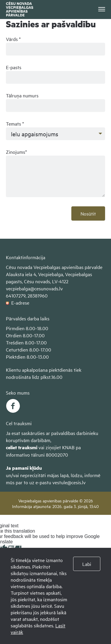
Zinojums (16, 152)
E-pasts (14, 67)
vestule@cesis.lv (69, 482)
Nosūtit (88, 213)
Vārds (13, 39)
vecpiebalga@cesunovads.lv (34, 288)
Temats (15, 124)
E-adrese (18, 303)
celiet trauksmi (22, 447)
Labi (87, 564)
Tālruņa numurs (22, 95)
